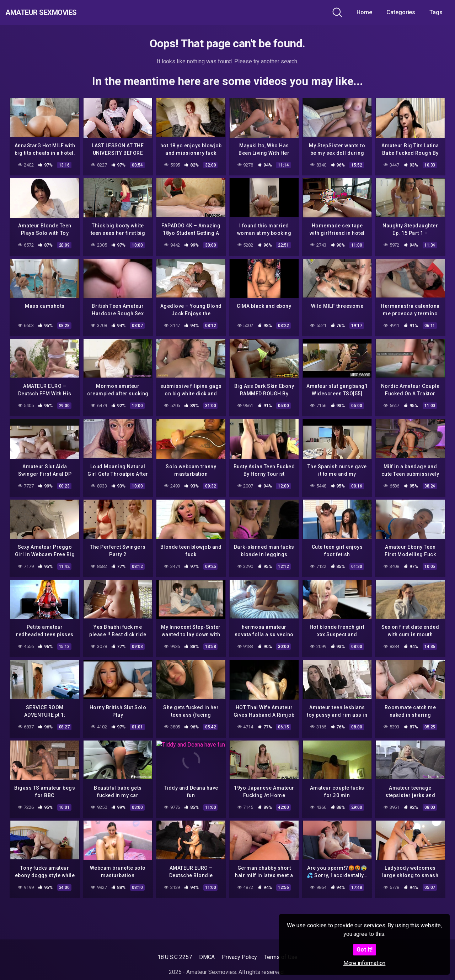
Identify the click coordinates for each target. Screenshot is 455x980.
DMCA (207, 957)
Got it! (365, 950)
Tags (436, 12)
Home (364, 12)
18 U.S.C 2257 (175, 957)
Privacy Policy (239, 957)
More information (365, 963)
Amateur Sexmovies (56, 12)
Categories (401, 12)
